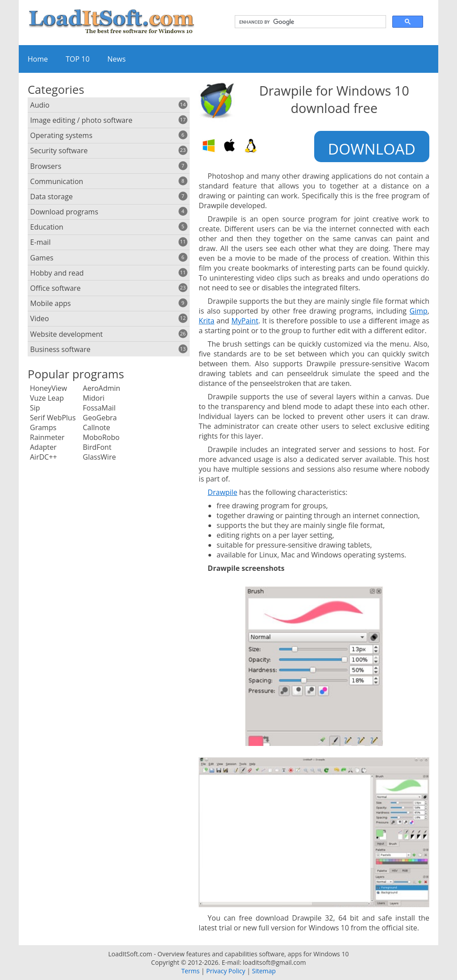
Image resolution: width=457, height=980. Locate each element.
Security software (109, 151)
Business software (109, 349)
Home (38, 59)
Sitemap (264, 971)
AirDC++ (44, 457)
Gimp (419, 311)
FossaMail (99, 408)
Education (109, 227)
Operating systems (109, 135)
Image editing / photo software (109, 120)
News (117, 59)
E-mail (109, 242)
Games (109, 258)
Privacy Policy (226, 971)
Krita (206, 321)
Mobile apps (109, 303)
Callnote (97, 427)
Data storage (109, 197)
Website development (109, 334)
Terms (190, 971)
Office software (109, 288)
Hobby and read (109, 273)
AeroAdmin (102, 388)
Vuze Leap (47, 398)
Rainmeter (47, 437)
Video (109, 318)
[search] (310, 22)
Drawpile (222, 492)
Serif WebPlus (53, 418)
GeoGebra (100, 418)
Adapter (43, 447)
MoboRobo (101, 437)
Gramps (43, 427)
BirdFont (97, 447)
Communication (109, 181)
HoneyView (48, 388)
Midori (94, 398)
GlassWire (100, 457)
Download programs (109, 212)
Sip (35, 408)
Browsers (109, 166)
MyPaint (245, 321)
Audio (109, 105)
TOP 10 (77, 59)
